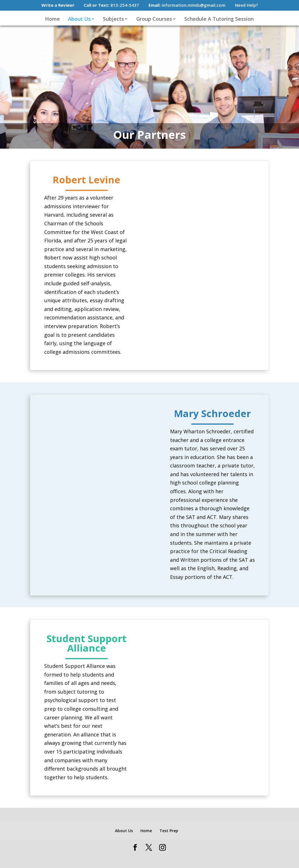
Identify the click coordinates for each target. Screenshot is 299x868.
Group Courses (154, 20)
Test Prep (169, 831)
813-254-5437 (111, 5)
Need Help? (246, 5)
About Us (79, 20)
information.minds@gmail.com (187, 5)
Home (52, 20)
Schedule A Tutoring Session (219, 20)
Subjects (113, 20)
